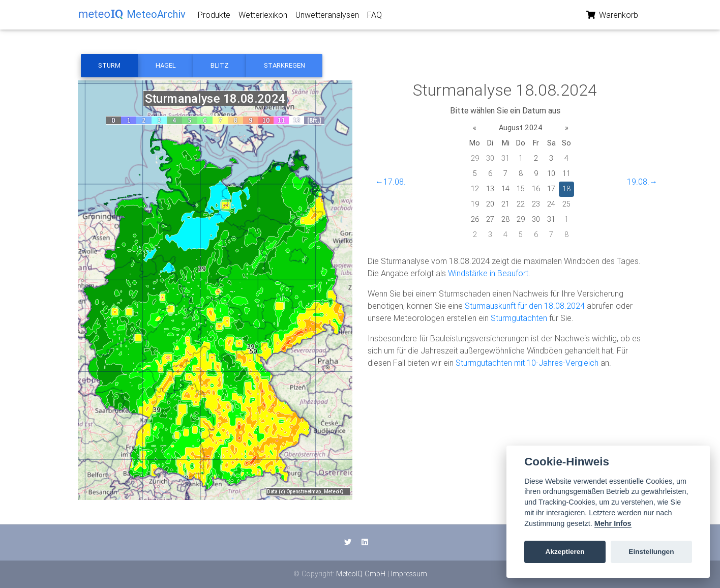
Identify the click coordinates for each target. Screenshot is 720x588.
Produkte (214, 17)
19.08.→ (642, 182)
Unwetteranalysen (327, 17)
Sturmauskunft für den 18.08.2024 (525, 306)
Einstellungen (651, 552)
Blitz (220, 65)
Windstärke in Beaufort (488, 273)
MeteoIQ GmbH (361, 574)
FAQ (374, 17)
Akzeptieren (565, 552)
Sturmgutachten (519, 318)
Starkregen (284, 65)
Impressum (409, 574)
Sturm (109, 65)
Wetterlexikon (263, 17)
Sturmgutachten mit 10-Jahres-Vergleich (527, 363)
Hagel (166, 65)
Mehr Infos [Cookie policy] (613, 523)
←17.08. (391, 182)
